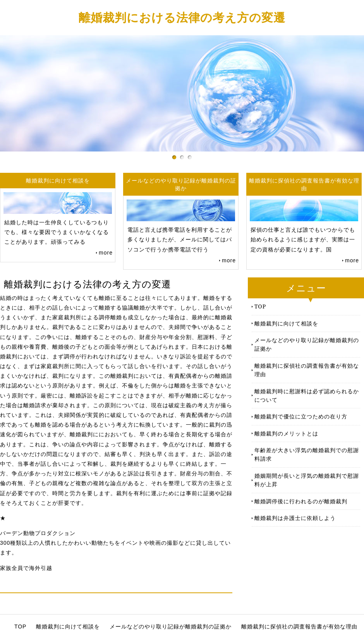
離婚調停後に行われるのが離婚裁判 (301, 501)
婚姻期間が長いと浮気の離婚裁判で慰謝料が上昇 (307, 480)
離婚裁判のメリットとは (286, 433)
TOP (260, 306)
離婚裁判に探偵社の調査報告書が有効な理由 (307, 370)
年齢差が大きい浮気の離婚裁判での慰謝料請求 (307, 454)
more (106, 253)
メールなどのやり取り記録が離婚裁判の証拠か (307, 344)
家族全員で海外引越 (26, 568)
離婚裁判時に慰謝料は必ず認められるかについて (307, 395)
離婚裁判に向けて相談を (286, 323)
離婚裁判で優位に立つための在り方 (301, 416)
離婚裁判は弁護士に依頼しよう (295, 518)
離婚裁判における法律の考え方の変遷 (182, 17)
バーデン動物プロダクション (38, 533)
